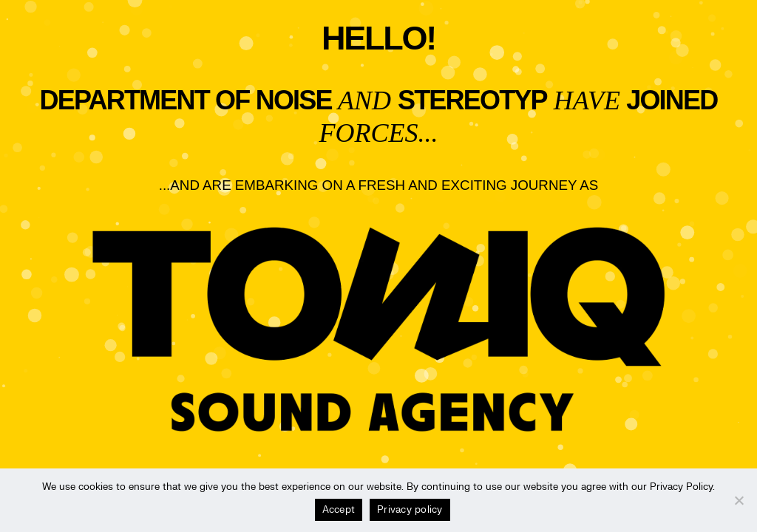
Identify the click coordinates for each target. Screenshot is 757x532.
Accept (339, 510)
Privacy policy (410, 510)
